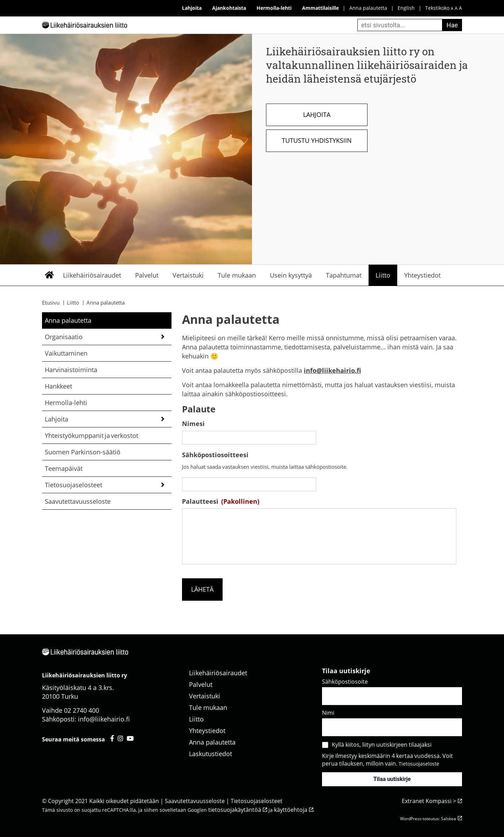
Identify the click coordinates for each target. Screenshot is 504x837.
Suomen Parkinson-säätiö (83, 452)
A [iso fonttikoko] (460, 8)
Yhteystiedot (422, 275)
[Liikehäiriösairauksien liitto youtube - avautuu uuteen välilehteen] (130, 738)
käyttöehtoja (291, 810)
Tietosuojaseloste (419, 764)
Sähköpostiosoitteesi (215, 455)
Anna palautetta (368, 8)
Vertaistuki (188, 275)
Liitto (383, 275)
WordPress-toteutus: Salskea (428, 819)
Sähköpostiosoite (345, 682)
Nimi (328, 713)
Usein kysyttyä (291, 275)
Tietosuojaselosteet (73, 485)
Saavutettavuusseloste (78, 501)
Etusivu (49, 275)
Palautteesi (221, 501)
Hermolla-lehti (66, 403)
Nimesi (193, 424)
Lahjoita (317, 114)
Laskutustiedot (211, 754)
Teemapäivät (64, 468)
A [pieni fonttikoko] (452, 8)
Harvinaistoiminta (71, 370)
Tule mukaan (237, 275)
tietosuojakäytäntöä (235, 810)
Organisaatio (64, 337)
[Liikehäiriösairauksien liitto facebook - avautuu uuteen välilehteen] (112, 738)
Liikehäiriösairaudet (92, 275)
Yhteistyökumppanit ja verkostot (92, 435)
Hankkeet (58, 386)
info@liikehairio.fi (332, 370)
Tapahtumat (344, 275)
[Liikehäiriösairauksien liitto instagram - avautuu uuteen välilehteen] (120, 738)
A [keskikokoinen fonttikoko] (456, 8)
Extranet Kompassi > (429, 801)
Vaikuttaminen (66, 353)
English (406, 8)
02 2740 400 (82, 710)
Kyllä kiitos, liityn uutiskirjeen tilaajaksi (382, 745)
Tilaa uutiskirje (392, 779)
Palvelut (147, 275)
